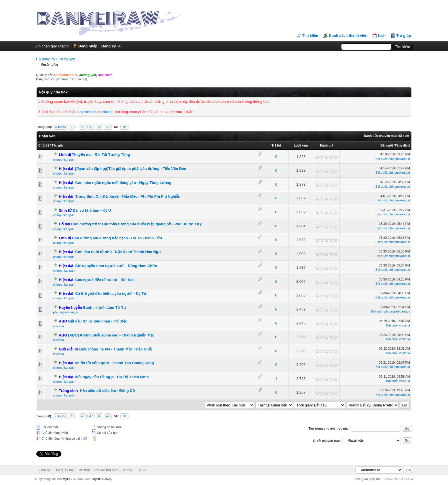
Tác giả (57, 145)
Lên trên (84, 470)
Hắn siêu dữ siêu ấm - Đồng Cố (107, 391)
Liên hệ (45, 470)
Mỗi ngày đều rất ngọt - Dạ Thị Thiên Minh (112, 377)
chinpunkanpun (64, 160)
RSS (142, 470)
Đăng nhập (88, 46)
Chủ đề (44, 145)
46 (83, 127)
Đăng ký (109, 46)
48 (99, 127)
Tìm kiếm (310, 36)
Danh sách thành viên (348, 36)
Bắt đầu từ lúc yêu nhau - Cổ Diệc (98, 321)
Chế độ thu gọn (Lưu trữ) (113, 470)
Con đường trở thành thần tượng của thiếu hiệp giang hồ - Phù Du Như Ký (136, 224)
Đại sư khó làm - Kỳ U (92, 210)
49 (108, 127)
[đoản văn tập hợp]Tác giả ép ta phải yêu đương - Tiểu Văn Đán (131, 169)
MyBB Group (102, 479)
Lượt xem (301, 145)
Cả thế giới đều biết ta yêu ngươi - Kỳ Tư (111, 293)
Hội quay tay (46, 59)
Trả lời (276, 145)
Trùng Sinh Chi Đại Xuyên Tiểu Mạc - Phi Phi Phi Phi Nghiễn (128, 196)
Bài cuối (387, 145)
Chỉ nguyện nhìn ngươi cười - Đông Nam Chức (116, 266)
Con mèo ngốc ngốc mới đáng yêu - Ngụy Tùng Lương (123, 183)
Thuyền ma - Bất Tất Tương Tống (101, 155)
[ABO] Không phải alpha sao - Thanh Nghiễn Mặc (111, 335)
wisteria (58, 326)
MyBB (67, 479)
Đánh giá (327, 145)
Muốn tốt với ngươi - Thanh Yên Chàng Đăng (114, 363)
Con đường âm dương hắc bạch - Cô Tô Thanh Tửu (117, 238)
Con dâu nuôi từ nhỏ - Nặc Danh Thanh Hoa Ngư (118, 252)
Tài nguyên (67, 59)
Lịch (382, 36)
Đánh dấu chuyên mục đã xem (386, 136)
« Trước (60, 127)
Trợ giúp (404, 36)
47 (91, 127)
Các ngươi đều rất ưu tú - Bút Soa (105, 280)
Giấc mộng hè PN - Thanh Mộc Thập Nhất (115, 349)
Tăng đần (402, 145)
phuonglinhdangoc (66, 312)
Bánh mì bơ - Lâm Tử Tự (105, 307)
